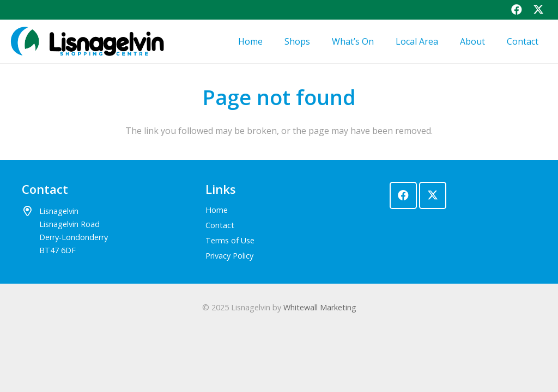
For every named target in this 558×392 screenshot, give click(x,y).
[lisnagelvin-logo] (86, 41)
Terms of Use (230, 240)
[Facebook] (403, 195)
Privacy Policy (229, 256)
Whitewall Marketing (320, 307)
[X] (433, 195)
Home (217, 210)
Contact (220, 225)
